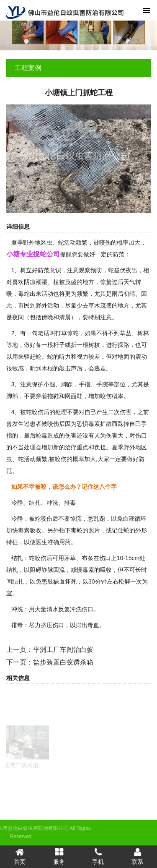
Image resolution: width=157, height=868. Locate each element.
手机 (98, 856)
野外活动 (47, 305)
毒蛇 (77, 530)
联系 (137, 856)
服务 (59, 856)
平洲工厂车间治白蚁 (63, 650)
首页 (20, 856)
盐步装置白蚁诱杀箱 (63, 662)
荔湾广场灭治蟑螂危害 (33, 772)
